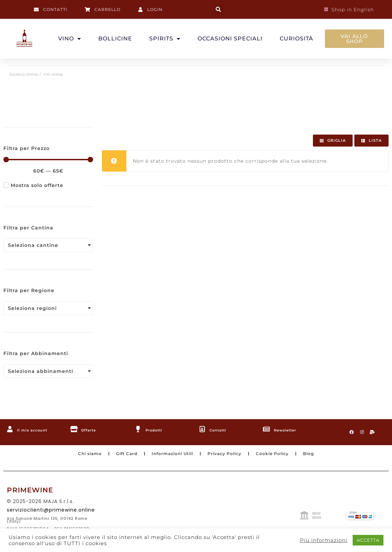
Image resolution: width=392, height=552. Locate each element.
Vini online (53, 74)
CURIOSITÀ (296, 39)
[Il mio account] (10, 429)
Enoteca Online (24, 74)
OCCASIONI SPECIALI (230, 39)
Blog (321, 456)
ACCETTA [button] (368, 540)
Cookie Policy (281, 456)
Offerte (92, 430)
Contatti (222, 430)
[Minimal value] (48, 160)
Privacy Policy (229, 456)
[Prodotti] (139, 429)
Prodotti (158, 430)
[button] (219, 9)
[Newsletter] (267, 429)
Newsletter (290, 430)
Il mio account (38, 430)
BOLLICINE (115, 39)
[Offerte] (74, 429)
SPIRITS (165, 39)
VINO (70, 39)
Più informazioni (324, 540)
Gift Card (119, 456)
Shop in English (349, 10)
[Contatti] (203, 429)
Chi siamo (78, 456)
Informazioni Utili (170, 456)
